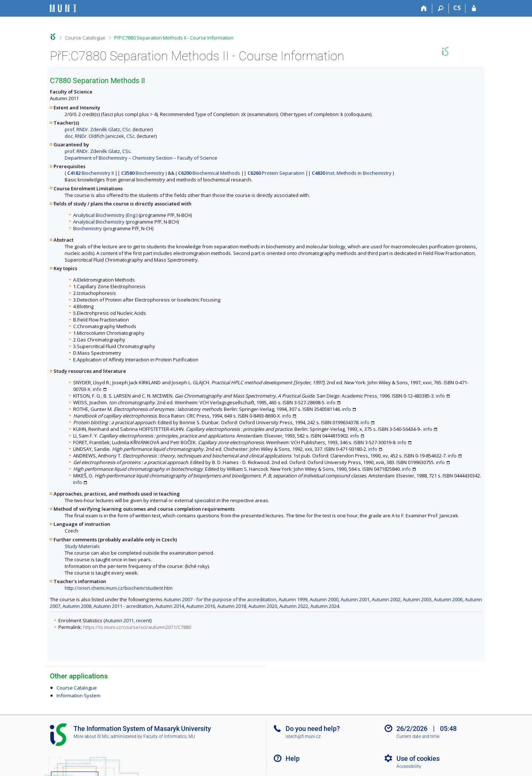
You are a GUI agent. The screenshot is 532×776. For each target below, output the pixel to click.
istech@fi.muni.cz (303, 736)
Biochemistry (143, 173)
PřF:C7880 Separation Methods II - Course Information (174, 38)
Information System (79, 695)
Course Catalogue (85, 38)
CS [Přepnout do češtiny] (457, 8)
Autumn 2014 (170, 606)
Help (293, 758)
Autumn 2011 (119, 620)
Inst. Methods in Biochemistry (352, 173)
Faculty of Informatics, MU (169, 736)
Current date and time (418, 736)
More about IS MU (91, 736)
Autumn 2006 (448, 599)
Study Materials (82, 546)
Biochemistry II (91, 173)
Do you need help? (313, 729)
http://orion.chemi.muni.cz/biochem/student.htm (119, 588)
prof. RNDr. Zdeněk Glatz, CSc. (98, 129)
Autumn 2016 (201, 606)
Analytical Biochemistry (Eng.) (105, 215)
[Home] (424, 8)
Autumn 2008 (77, 606)
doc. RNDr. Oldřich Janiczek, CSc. (100, 136)
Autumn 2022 (294, 606)
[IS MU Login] (474, 8)
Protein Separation (276, 173)
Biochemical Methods (209, 173)
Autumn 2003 (417, 599)
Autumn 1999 (293, 599)
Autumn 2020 (263, 606)
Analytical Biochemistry (99, 222)
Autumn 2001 (355, 599)
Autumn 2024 (325, 606)
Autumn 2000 (324, 599)
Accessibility (409, 766)
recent (143, 620)
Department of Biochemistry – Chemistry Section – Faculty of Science (141, 158)
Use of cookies (418, 758)
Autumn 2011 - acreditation (123, 606)
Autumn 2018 (232, 606)
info (97, 389)
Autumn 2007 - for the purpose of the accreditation (220, 599)
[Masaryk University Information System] (63, 8)
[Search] (441, 8)
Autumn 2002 (386, 599)
